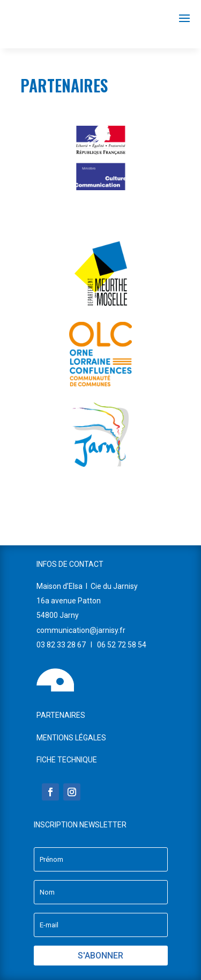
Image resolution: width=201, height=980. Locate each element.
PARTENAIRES (61, 715)
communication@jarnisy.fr (81, 630)
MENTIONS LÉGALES (71, 738)
